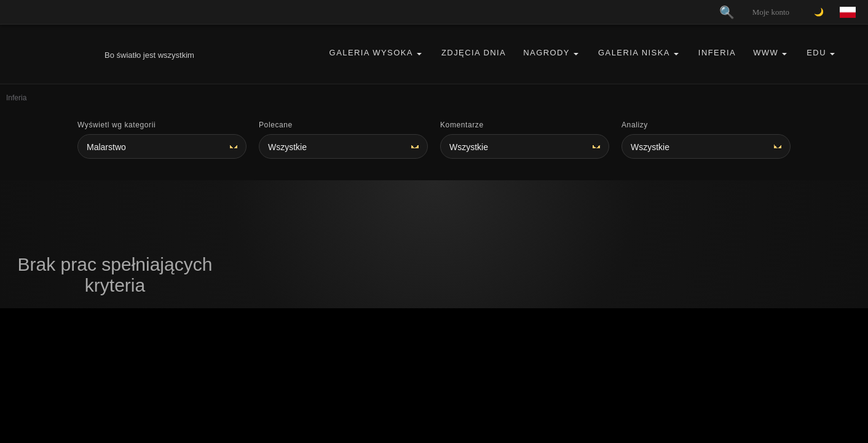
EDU (816, 53)
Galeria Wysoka (371, 53)
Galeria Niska (634, 53)
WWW (766, 53)
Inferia (717, 53)
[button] (419, 54)
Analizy (635, 125)
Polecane (276, 125)
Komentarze (462, 125)
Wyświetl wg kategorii (116, 125)
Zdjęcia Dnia (474, 53)
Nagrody (546, 53)
